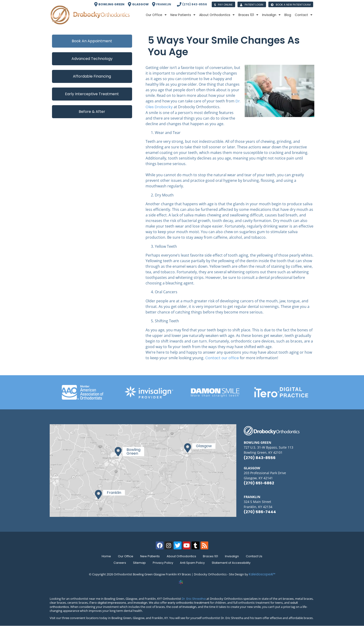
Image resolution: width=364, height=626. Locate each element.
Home (105, 556)
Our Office (156, 15)
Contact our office (222, 358)
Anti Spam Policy (193, 563)
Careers (119, 563)
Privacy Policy (163, 563)
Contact (304, 15)
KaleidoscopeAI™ (262, 574)
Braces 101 (248, 15)
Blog (288, 15)
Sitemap (139, 563)
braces (288, 599)
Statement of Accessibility (232, 563)
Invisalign (271, 15)
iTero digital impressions (108, 603)
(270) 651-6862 (259, 483)
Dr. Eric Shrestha (194, 599)
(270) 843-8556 (260, 458)
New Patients (183, 15)
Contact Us (256, 556)
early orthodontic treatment (188, 603)
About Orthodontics (217, 15)
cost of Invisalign (184, 607)
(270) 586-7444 (260, 512)
